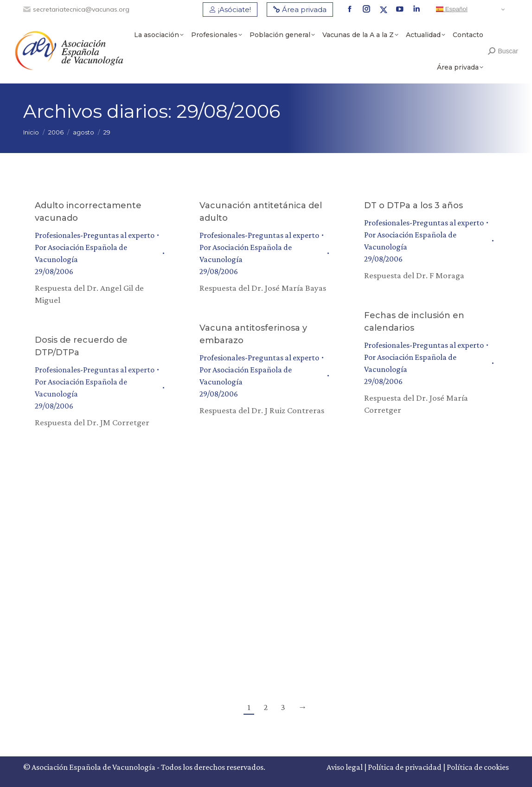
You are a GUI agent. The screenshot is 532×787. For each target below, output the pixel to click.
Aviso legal (345, 767)
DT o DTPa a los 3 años (413, 205)
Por (81, 253)
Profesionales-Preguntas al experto (95, 235)
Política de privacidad (405, 767)
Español (452, 9)
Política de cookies (478, 767)
